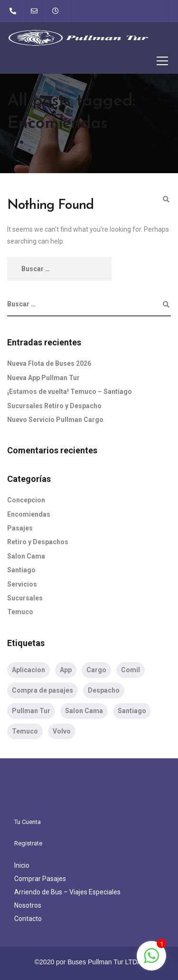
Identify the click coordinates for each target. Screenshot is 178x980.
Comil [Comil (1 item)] (131, 670)
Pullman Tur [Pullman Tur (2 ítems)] (31, 711)
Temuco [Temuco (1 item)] (25, 731)
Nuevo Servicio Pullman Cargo (55, 420)
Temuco (20, 612)
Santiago (21, 570)
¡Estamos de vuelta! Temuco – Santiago (70, 392)
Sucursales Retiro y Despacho (54, 406)
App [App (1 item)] (66, 670)
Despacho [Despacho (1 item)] (104, 690)
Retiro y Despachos (38, 542)
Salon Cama (26, 556)
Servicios (22, 584)
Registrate (28, 843)
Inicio (22, 865)
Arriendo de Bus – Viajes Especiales (67, 892)
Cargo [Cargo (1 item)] (96, 670)
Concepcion (26, 500)
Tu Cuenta (28, 822)
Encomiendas (29, 514)
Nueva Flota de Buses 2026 (49, 363)
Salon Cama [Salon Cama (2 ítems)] (84, 711)
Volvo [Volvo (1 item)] (62, 731)
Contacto (28, 919)
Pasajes (20, 528)
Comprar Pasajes (40, 879)
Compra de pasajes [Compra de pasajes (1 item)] (42, 690)
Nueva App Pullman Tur (43, 378)
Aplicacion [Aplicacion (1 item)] (28, 670)
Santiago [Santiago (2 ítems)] (132, 711)
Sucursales (25, 598)
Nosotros (28, 905)
